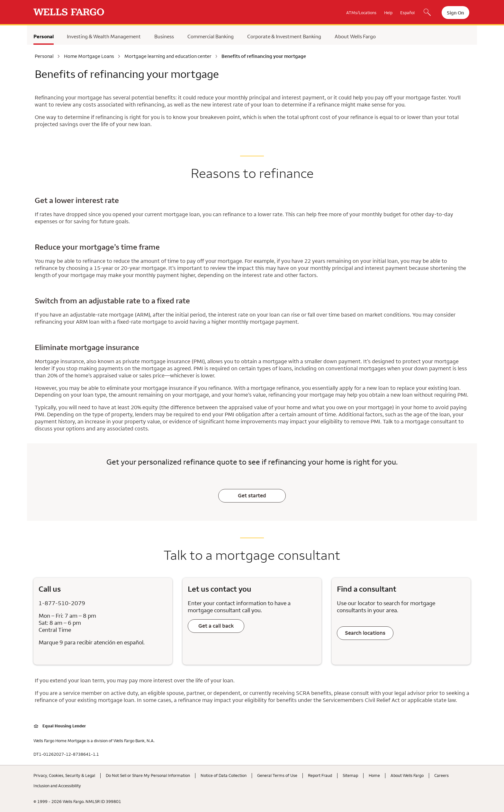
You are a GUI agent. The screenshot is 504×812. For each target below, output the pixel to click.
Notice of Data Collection (224, 775)
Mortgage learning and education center (168, 56)
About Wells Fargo (355, 36)
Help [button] (388, 13)
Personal (44, 36)
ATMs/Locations (361, 13)
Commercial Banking (211, 36)
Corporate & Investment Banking (284, 36)
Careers (441, 775)
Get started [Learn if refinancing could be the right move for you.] (252, 495)
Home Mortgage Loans (89, 56)
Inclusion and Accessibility (57, 786)
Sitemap (350, 775)
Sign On (455, 13)
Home (374, 775)
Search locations (365, 633)
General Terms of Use (277, 775)
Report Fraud (320, 775)
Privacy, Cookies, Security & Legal (64, 775)
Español (407, 13)
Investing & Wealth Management (104, 36)
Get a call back (216, 626)
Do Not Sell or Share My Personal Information (148, 775)
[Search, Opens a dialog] (427, 13)
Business (164, 36)
